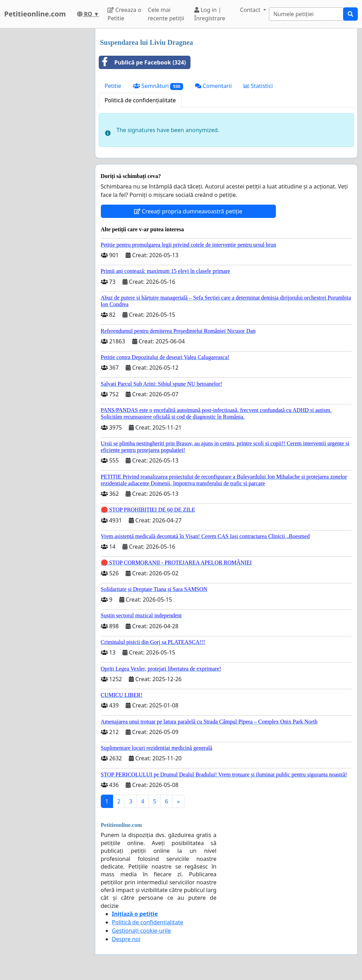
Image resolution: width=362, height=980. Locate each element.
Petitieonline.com (35, 14)
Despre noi (126, 939)
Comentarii (213, 86)
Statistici (258, 86)
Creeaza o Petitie (124, 14)
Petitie (113, 86)
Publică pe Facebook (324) (143, 62)
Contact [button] (251, 10)
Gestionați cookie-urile (142, 931)
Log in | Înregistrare (210, 14)
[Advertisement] (45, 133)
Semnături (158, 86)
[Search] (306, 14)
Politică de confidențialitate (140, 100)
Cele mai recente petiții (166, 14)
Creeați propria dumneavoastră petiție (188, 211)
